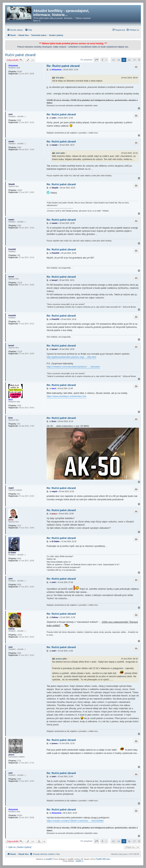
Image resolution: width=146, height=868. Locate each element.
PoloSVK (12, 249)
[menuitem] (29, 30)
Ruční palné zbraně (20, 55)
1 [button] (106, 60)
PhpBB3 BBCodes (103, 859)
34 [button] (119, 60)
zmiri (10, 114)
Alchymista (13, 66)
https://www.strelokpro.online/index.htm (66, 396)
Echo (11, 418)
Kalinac (12, 629)
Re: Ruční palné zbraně (63, 66)
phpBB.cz (80, 861)
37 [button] (134, 60)
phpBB (49, 859)
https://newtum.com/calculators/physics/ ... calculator (73, 367)
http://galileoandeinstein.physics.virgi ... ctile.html (71, 357)
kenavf (11, 277)
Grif (57, 78)
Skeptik (12, 184)
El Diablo (12, 553)
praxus (59, 659)
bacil (10, 400)
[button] (96, 60)
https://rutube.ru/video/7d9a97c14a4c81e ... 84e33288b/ (75, 821)
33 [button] (113, 60)
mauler (11, 141)
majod (11, 488)
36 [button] (129, 60)
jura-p (11, 520)
